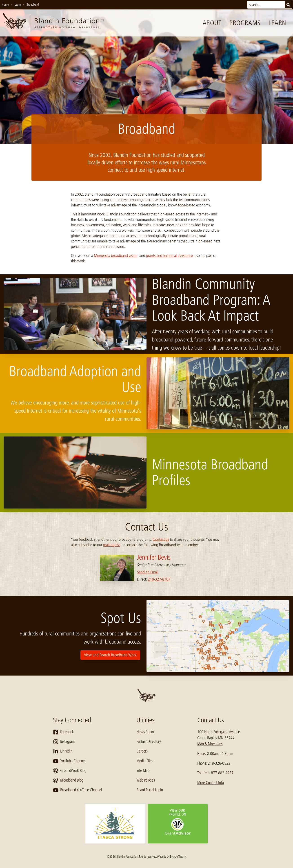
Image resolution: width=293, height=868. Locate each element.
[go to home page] (53, 23)
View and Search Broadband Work (110, 655)
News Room (145, 732)
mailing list (111, 545)
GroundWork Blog (70, 771)
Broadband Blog (68, 780)
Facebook (63, 732)
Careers (142, 751)
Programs (245, 23)
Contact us (161, 539)
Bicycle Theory (178, 857)
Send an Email (148, 572)
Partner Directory (149, 741)
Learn (277, 23)
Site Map (143, 771)
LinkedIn (63, 751)
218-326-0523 (219, 763)
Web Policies (146, 780)
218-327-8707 (159, 579)
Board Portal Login (150, 790)
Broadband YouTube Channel (78, 790)
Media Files (145, 761)
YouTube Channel (69, 761)
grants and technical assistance (169, 255)
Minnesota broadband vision (116, 255)
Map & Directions (210, 744)
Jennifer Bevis (154, 557)
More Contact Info (211, 783)
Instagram (64, 742)
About (212, 23)
